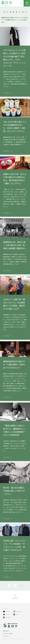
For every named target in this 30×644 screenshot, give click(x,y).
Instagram (19, 611)
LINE (17, 614)
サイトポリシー (6, 636)
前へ (10, 586)
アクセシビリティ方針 (8, 634)
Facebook (8, 617)
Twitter (8, 614)
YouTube (8, 611)
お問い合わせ (6, 631)
